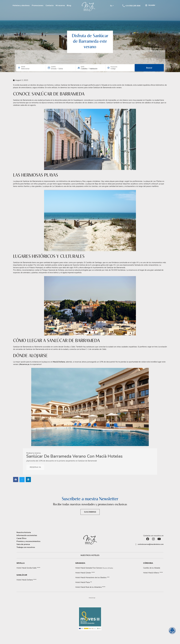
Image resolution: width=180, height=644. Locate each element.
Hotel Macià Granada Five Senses (94, 568)
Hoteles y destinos (21, 5)
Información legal (92, 598)
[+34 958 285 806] (124, 6)
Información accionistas (27, 535)
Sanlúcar (22, 575)
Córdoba (148, 563)
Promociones (38, 5)
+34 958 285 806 (133, 6)
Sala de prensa (23, 544)
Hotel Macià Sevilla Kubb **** (28, 568)
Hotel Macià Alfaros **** (153, 573)
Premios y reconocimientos (28, 541)
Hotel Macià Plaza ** (84, 582)
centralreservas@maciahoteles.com (151, 544)
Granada (80, 563)
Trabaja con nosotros (26, 547)
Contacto (50, 5)
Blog (69, 5)
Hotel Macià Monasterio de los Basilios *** (92, 578)
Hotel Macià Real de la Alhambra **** (90, 587)
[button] (16, 480)
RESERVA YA (35, 467)
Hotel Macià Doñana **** (26, 580)
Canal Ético (21, 538)
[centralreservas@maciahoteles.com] (136, 544)
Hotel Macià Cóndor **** (85, 573)
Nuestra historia (24, 532)
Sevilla (21, 563)
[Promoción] (116, 69)
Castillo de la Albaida (152, 568)
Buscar (149, 68)
